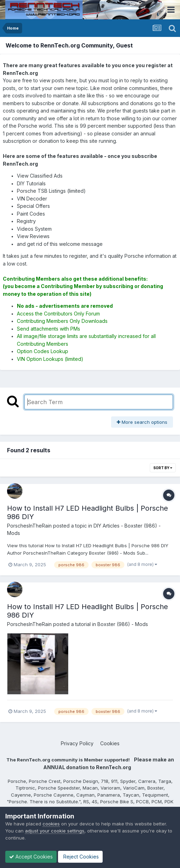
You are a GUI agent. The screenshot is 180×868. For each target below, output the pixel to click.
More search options (142, 422)
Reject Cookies (80, 857)
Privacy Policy (77, 743)
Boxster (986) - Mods (123, 624)
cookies (51, 824)
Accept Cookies (31, 857)
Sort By (163, 468)
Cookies (110, 743)
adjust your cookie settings (55, 831)
